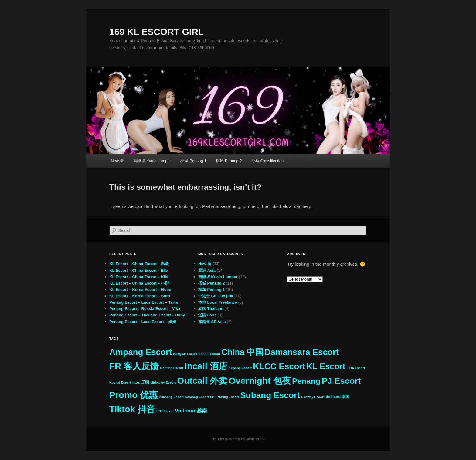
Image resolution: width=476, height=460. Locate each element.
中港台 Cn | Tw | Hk (216, 296)
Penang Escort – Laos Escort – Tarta (143, 302)
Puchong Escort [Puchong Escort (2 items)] (171, 397)
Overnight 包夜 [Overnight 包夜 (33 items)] (260, 381)
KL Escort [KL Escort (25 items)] (326, 366)
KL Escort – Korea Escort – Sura (140, 296)
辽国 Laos (207, 315)
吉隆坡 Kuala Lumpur (152, 161)
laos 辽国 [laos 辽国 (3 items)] (141, 382)
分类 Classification (267, 161)
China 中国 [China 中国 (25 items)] (242, 352)
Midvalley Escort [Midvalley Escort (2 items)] (163, 383)
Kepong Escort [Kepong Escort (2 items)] (240, 368)
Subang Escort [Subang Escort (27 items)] (270, 395)
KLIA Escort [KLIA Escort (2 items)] (356, 368)
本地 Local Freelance (218, 302)
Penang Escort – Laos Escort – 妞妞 (143, 322)
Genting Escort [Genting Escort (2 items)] (172, 368)
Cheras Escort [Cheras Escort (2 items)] (209, 354)
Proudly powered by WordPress (238, 439)
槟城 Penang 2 (229, 161)
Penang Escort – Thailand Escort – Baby (147, 315)
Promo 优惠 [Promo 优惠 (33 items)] (133, 395)
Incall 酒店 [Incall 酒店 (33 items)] (206, 366)
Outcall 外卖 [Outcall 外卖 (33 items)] (202, 381)
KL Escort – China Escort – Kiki (139, 277)
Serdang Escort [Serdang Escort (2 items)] (197, 397)
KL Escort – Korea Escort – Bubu (140, 290)
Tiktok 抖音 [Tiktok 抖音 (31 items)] (132, 409)
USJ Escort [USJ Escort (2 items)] (165, 411)
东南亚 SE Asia (212, 322)
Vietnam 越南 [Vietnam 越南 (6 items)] (191, 411)
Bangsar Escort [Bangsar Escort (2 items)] (185, 354)
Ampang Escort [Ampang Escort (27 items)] (141, 352)
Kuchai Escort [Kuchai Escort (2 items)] (120, 383)
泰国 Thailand (211, 309)
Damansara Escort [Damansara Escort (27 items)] (302, 352)
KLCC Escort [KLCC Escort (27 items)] (279, 366)
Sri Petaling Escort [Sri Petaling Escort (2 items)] (224, 397)
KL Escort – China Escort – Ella (139, 270)
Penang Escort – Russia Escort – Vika (145, 309)
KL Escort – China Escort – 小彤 (139, 283)
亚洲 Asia (207, 270)
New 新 (117, 161)
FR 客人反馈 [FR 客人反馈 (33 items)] (134, 366)
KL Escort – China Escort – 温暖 (139, 264)
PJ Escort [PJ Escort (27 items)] (341, 381)
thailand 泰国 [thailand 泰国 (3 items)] (338, 397)
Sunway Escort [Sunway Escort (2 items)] (313, 397)
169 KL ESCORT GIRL (156, 32)
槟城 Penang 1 (193, 161)
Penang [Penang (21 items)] (306, 381)
